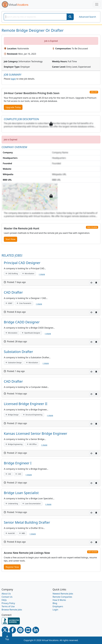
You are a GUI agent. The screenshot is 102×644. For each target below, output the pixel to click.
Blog (55, 603)
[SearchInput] (35, 17)
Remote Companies (62, 597)
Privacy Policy (8, 603)
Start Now (10, 239)
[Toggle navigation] (97, 4)
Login (55, 610)
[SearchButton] (70, 17)
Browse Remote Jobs (12, 610)
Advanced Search (87, 17)
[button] (92, 283)
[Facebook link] (13, 630)
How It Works (59, 600)
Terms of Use (8, 606)
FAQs (4, 600)
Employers (58, 606)
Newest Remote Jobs (63, 594)
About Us (6, 594)
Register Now (12, 567)
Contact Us (7, 597)
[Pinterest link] (20, 630)
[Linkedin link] (36, 630)
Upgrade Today (13, 107)
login (13, 79)
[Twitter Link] (5, 630)
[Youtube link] (28, 630)
